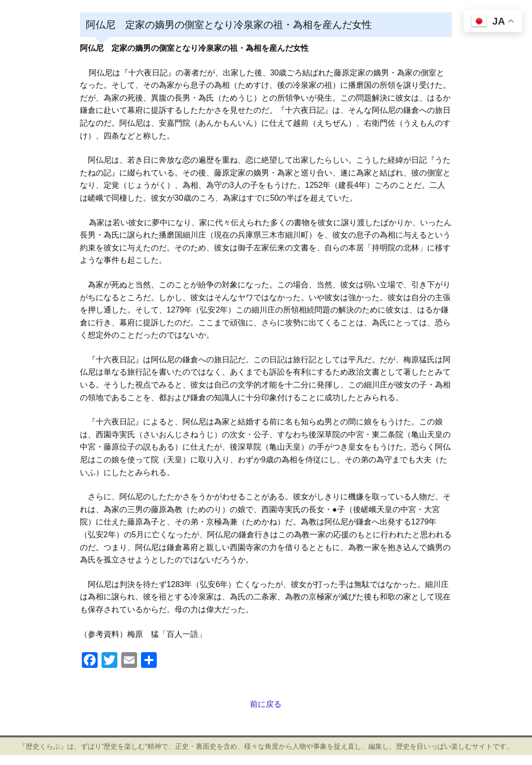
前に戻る (266, 704)
